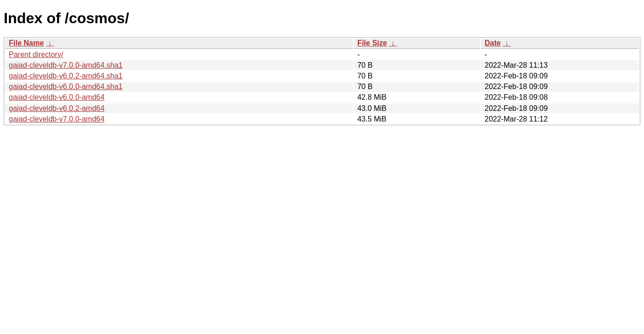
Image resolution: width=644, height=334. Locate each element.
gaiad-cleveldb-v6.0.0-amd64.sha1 (66, 87)
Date (493, 43)
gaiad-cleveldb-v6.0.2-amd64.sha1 (66, 76)
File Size (372, 43)
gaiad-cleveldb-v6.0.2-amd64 (57, 108)
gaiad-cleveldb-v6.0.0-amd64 (57, 97)
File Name (26, 43)
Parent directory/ (36, 55)
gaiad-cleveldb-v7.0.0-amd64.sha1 (66, 65)
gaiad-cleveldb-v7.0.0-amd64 (57, 119)
